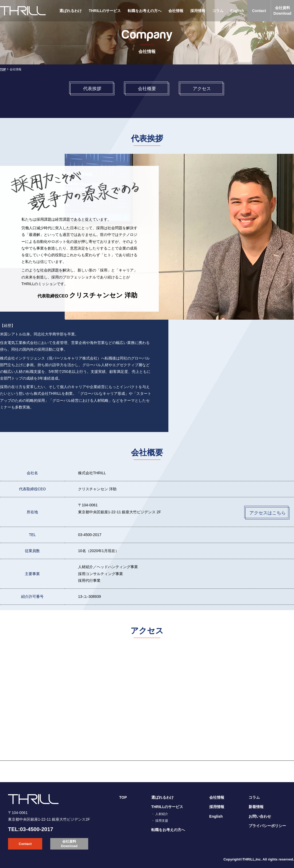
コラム (218, 11)
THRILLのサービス (105, 11)
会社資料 (282, 11)
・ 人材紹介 (160, 814)
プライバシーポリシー (267, 826)
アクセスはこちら (268, 513)
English (237, 11)
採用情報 (198, 11)
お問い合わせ (260, 816)
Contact (259, 11)
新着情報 (256, 807)
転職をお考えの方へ (145, 11)
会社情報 (176, 11)
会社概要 (147, 89)
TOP (3, 69)
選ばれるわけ (71, 11)
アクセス (202, 89)
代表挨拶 (92, 89)
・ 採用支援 (160, 821)
